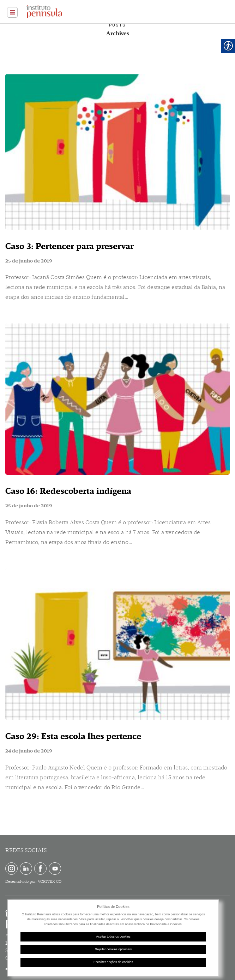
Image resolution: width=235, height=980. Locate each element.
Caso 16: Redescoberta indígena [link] (68, 491)
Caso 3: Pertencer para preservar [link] (70, 246)
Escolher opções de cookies (113, 962)
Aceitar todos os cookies (113, 937)
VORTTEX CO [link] (50, 882)
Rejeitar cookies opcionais (113, 949)
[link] (12, 12)
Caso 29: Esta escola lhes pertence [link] (73, 736)
